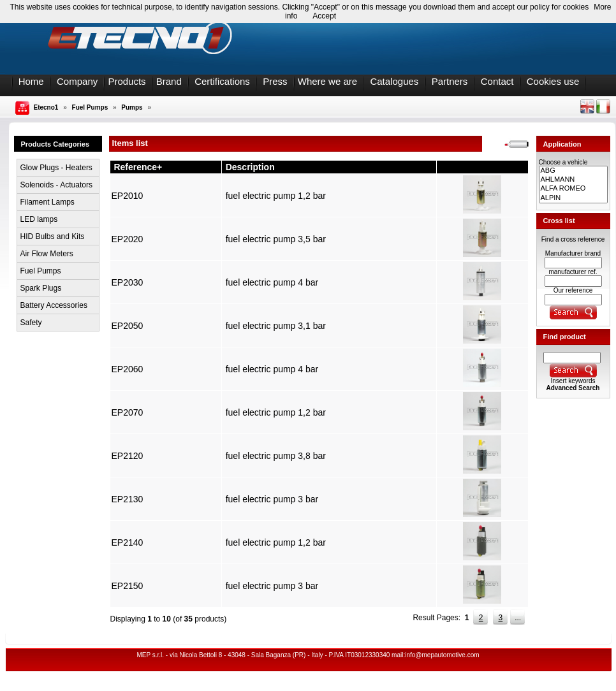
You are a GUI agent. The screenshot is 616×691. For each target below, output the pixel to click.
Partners (450, 81)
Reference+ (138, 167)
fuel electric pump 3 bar (272, 499)
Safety (31, 323)
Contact (497, 81)
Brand (169, 81)
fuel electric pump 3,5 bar (276, 239)
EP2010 (128, 196)
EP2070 (128, 412)
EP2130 (128, 499)
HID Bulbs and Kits (53, 236)
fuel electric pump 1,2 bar (276, 196)
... (518, 618)
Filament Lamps (48, 202)
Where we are (327, 81)
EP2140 (128, 542)
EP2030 (128, 282)
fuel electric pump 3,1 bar (276, 326)
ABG (573, 171)
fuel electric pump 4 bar (272, 282)
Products (127, 81)
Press (275, 81)
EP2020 (128, 239)
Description (250, 167)
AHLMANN (573, 180)
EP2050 (128, 326)
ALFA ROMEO (573, 189)
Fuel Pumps (90, 107)
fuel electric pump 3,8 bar (276, 456)
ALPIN (573, 198)
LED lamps (39, 219)
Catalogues (394, 81)
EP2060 (128, 369)
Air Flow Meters (47, 254)
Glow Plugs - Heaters (56, 168)
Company (77, 81)
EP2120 (128, 456)
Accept (324, 16)
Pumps (132, 107)
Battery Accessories (54, 305)
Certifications (222, 81)
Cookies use (553, 81)
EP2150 (128, 586)
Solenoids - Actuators (56, 185)
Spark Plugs (41, 288)
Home (31, 81)
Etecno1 (46, 107)
